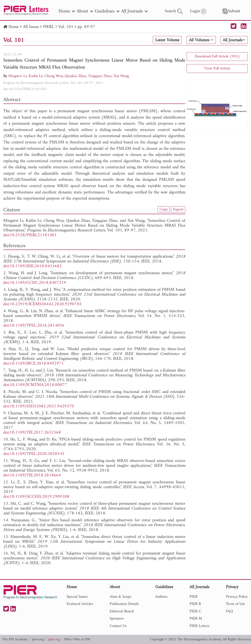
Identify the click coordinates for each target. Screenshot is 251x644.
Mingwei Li (17, 76)
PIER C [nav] (195, 611)
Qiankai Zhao (75, 76)
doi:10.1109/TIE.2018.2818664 (32, 475)
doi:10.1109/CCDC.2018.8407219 (35, 283)
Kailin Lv (36, 76)
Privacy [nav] (232, 587)
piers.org (38, 640)
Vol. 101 (66, 27)
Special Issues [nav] (77, 597)
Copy (164, 209)
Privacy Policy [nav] (237, 597)
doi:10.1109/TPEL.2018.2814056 (34, 326)
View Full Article (217, 68)
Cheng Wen (54, 76)
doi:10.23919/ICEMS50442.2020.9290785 (42, 304)
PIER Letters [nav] (199, 626)
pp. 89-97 (86, 27)
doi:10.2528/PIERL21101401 (25, 89)
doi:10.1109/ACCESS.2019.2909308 (36, 497)
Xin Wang (121, 76)
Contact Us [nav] (118, 626)
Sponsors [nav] (117, 619)
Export (178, 209)
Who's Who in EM (77, 640)
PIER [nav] (193, 597)
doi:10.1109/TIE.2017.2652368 (32, 433)
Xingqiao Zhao (100, 76)
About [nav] (85, 11)
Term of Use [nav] (236, 604)
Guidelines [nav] (107, 11)
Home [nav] (67, 11)
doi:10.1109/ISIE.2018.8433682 (33, 266)
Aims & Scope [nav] (120, 597)
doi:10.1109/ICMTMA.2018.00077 (35, 385)
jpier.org (54, 640)
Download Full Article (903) (217, 56)
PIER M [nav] (196, 619)
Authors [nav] (161, 597)
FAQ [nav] (229, 611)
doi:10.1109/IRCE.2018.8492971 (34, 364)
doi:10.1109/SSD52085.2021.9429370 (39, 406)
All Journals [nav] (134, 11)
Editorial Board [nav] (122, 611)
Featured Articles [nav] (80, 604)
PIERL (49, 27)
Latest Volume (167, 40)
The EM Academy (15, 640)
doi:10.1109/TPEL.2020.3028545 (34, 454)
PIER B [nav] (195, 604)
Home (14, 27)
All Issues (31, 27)
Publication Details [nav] (124, 604)
